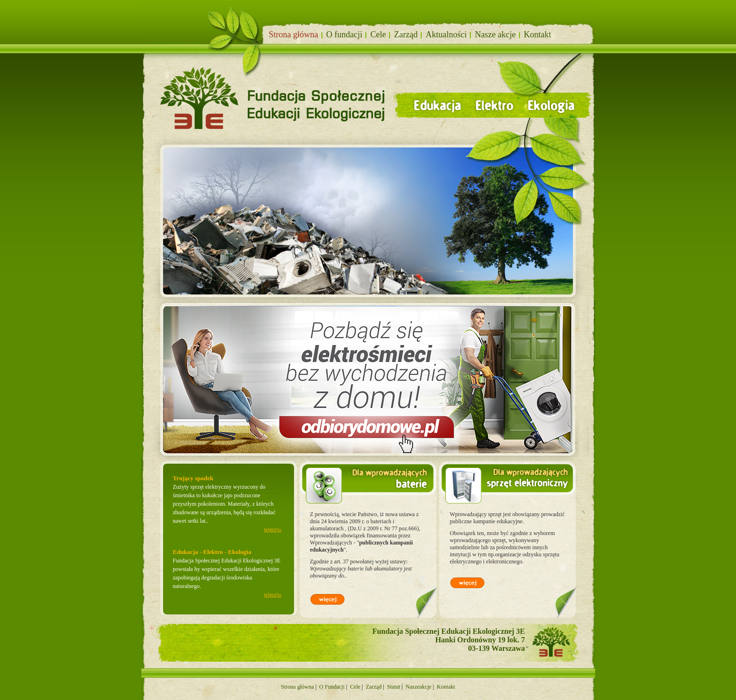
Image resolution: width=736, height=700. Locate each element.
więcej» (273, 529)
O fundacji (344, 35)
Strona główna (297, 687)
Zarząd (406, 35)
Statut (394, 687)
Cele (378, 35)
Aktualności (446, 35)
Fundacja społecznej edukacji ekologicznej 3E (197, 57)
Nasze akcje (495, 35)
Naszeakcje (419, 687)
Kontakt (537, 35)
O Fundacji (332, 687)
